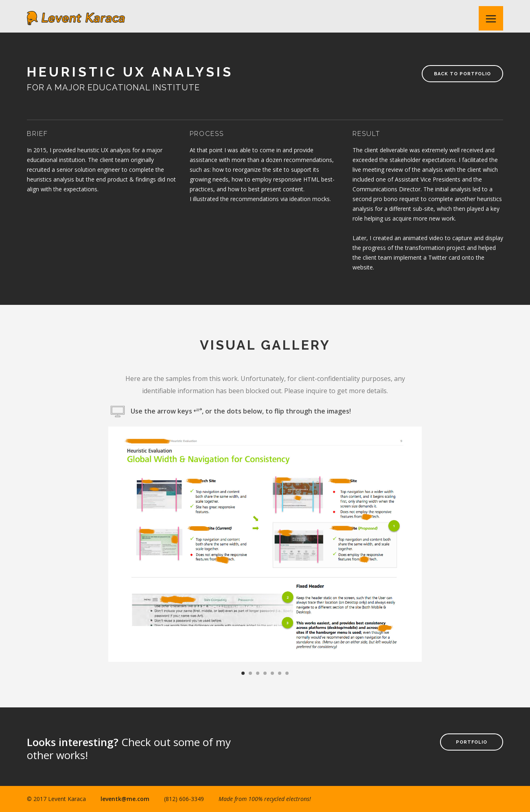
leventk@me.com (125, 799)
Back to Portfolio (462, 74)
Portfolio (472, 742)
